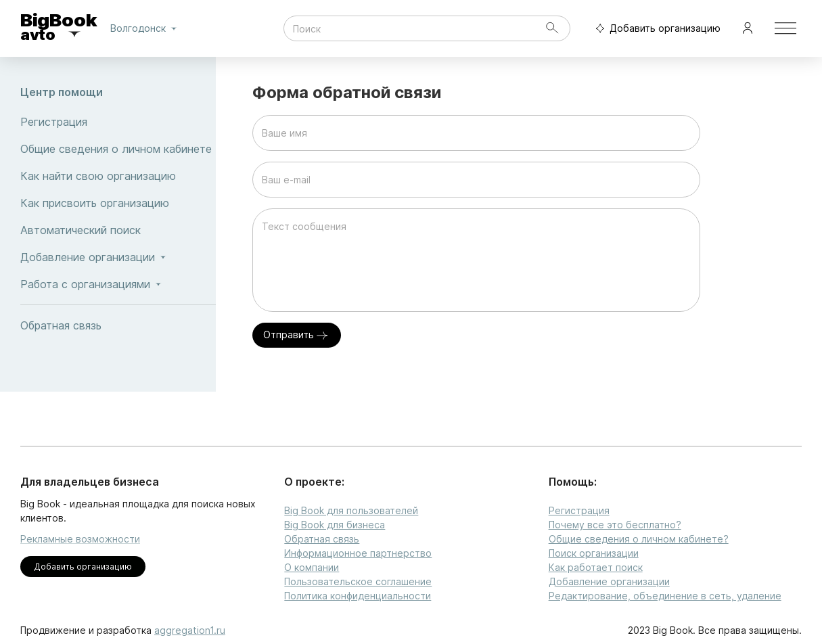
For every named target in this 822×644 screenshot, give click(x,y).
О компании (312, 567)
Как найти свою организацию (118, 176)
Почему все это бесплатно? (615, 525)
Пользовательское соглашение (358, 581)
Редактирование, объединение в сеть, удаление (665, 596)
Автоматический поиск (118, 230)
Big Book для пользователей (351, 510)
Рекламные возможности (80, 539)
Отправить (297, 335)
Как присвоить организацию (118, 203)
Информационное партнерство (358, 553)
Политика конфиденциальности (358, 596)
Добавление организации (609, 581)
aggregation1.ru (190, 630)
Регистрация (118, 122)
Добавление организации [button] (118, 257)
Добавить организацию (655, 29)
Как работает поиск (596, 567)
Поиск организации (594, 553)
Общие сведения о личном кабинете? (639, 539)
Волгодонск (146, 28)
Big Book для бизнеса (335, 525)
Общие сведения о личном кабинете (118, 149)
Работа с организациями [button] (118, 284)
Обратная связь (118, 325)
